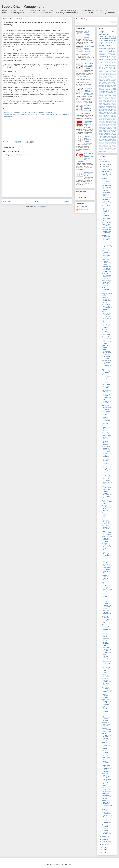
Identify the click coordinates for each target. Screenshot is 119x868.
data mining (108, 118)
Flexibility (105, 76)
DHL (104, 72)
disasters (101, 61)
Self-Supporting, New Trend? (106, 408)
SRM (105, 102)
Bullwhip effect (112, 50)
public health (111, 136)
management (107, 132)
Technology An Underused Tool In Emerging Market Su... (106, 208)
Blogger (69, 864)
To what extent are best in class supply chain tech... (106, 449)
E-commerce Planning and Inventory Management (106, 650)
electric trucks (107, 120)
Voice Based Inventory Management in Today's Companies (106, 754)
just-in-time (110, 129)
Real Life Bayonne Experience (106, 584)
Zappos (100, 112)
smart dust (106, 142)
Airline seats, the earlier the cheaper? (107, 719)
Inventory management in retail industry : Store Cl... (107, 596)
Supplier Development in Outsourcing (107, 533)
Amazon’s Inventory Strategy (105, 656)
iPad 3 (111, 127)
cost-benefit (113, 117)
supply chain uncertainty (105, 145)
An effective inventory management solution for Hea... (106, 682)
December (105, 162)
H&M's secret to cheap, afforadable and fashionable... (106, 564)
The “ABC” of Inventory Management (106, 612)
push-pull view (105, 138)
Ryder (111, 100)
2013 (102, 847)
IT (108, 81)
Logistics (102, 39)
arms (115, 112)
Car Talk (109, 69)
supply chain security (111, 144)
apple (107, 47)
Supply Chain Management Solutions (107, 105)
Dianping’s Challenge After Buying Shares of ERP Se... (107, 300)
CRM (103, 69)
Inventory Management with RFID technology (106, 636)
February (105, 842)
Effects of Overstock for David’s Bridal (106, 730)
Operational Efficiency (104, 56)
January (105, 844)
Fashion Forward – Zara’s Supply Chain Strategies (89, 65)
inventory (103, 37)
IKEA (115, 53)
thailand (106, 147)
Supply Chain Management (23, 7)
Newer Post (7, 202)
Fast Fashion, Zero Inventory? (106, 761)
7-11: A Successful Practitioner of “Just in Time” (106, 521)
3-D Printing (105, 66)
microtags (101, 133)
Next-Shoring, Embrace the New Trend (106, 527)
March (104, 839)
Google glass (113, 78)
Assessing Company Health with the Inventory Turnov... (107, 619)
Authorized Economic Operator (106, 67)
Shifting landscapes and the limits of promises (106, 352)
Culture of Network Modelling (105, 455)
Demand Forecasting (105, 42)
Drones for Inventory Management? (107, 832)
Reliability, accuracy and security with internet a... (106, 181)
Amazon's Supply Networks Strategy (89, 48)
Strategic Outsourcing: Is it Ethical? (107, 371)
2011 (100, 66)
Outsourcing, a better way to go (106, 571)
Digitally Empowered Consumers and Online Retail (106, 238)
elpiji (107, 121)
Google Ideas (106, 78)
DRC (110, 72)
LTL (112, 91)
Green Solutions (107, 79)
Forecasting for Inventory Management (106, 396)
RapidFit (101, 99)
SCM (100, 41)
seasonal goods (112, 139)
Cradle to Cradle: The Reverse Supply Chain (107, 775)
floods (107, 123)
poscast (114, 135)
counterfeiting (102, 118)
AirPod (110, 66)
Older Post (67, 202)
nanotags (107, 133)
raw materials (113, 138)
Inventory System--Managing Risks (105, 643)
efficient (100, 120)
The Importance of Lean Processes (106, 437)
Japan (112, 87)
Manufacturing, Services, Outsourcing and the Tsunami (106, 420)
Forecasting (106, 52)
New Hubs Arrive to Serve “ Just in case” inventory (107, 188)
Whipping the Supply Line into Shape (106, 724)
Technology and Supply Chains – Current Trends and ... (107, 225)
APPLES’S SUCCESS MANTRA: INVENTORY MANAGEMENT (107, 813)
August (104, 837)
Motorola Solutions (111, 94)
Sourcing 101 (106, 405)
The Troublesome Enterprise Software (107, 289)
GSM (115, 76)
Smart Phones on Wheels (107, 294)
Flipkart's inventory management (88, 33)
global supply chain (107, 124)
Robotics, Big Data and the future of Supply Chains (107, 253)
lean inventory (111, 130)
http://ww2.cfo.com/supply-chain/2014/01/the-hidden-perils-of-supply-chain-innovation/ (29, 113)
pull (115, 136)
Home (37, 202)
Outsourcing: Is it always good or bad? (107, 482)
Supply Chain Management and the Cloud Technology (106, 174)
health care (102, 44)
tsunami (110, 148)
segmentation (108, 141)
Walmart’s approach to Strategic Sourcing (106, 428)
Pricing (107, 96)
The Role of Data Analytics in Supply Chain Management (107, 269)
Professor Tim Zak (83, 210)
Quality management (109, 97)
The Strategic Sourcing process (106, 443)
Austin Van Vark (82, 206)
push (100, 138)
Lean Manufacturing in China (107, 401)
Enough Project (106, 75)
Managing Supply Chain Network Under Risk (107, 476)
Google (100, 78)
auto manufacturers (112, 114)
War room (113, 111)
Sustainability (112, 45)
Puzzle (110, 96)
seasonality (101, 141)
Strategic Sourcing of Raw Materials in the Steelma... (107, 547)
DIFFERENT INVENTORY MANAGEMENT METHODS (107, 689)
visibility (114, 64)
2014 (102, 160)
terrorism (101, 147)
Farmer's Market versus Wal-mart (106, 669)
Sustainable (101, 108)
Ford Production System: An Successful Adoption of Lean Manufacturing (89, 92)
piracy (110, 135)
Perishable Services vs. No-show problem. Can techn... (106, 261)
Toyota (112, 108)
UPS (115, 108)
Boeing (114, 67)
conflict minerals (103, 117)
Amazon (114, 66)
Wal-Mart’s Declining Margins (105, 696)
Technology (112, 37)
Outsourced (105, 382)
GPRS (112, 76)
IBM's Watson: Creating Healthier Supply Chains (107, 332)
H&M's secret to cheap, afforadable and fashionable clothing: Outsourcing (84, 158)
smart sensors (108, 64)
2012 (102, 850)
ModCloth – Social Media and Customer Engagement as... (107, 217)
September (105, 169)
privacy (100, 136)
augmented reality (103, 114)
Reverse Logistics (111, 58)
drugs (107, 61)
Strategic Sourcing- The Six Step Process (107, 508)
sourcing (111, 142)
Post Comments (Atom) (41, 206)
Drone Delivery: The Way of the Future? (107, 502)
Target (106, 108)
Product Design (111, 39)
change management (104, 115)
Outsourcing (101, 96)
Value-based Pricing (104, 111)
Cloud (100, 52)
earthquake (114, 118)
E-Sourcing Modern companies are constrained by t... (107, 495)
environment (111, 121)
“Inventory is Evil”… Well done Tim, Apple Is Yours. (107, 577)
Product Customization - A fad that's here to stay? (107, 314)
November (105, 164)
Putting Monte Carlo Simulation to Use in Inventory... (106, 768)
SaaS (100, 59)
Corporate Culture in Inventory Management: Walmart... (106, 628)
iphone (104, 129)
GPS (111, 52)
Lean (106, 45)
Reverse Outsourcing (110, 99)
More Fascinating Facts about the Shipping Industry (107, 539)
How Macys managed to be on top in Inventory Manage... (107, 737)
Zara (105, 112)
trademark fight (103, 148)
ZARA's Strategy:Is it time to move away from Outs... (106, 555)
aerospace (110, 112)
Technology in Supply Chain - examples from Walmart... (107, 307)
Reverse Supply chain (104, 100)
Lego (115, 93)
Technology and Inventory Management (106, 826)
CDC (100, 69)
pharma (106, 135)
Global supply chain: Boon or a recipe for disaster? (107, 377)
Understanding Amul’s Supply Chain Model (88, 123)
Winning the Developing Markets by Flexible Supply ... (107, 804)
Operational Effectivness (107, 55)
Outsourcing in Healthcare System (106, 413)
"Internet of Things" (105, 346)
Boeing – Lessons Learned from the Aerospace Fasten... (107, 745)
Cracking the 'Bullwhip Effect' (105, 514)
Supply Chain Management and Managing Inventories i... (107, 702)
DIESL (107, 72)
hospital (107, 127)
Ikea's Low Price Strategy (83, 79)
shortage (101, 142)
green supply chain (111, 126)
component (114, 115)
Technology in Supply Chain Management (106, 201)
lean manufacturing (109, 41)
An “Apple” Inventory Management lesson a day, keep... (106, 605)
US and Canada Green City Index (107, 109)
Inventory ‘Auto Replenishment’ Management (107, 589)
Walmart (114, 59)
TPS (110, 59)
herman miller (102, 127)
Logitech (101, 94)
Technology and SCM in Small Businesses (106, 231)
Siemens (109, 102)
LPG (109, 91)
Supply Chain (105, 59)
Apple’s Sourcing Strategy (107, 391)
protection (105, 136)
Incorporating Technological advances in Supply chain (106, 276)
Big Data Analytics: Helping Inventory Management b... (106, 711)
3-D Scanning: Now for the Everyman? (106, 326)
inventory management (105, 48)
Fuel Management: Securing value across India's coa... (107, 469)
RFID (115, 42)
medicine (114, 132)
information (113, 47)
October (105, 167)
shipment (114, 141)
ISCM (105, 81)
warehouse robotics (103, 151)
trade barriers (113, 147)
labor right (105, 130)
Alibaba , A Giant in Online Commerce (107, 320)
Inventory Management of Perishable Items (106, 663)
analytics (101, 47)
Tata (109, 108)
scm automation (103, 139)
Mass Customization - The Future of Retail (107, 246)
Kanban (114, 88)
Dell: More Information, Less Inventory (107, 789)
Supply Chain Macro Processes (107, 103)
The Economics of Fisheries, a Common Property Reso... (107, 782)
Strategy (114, 102)
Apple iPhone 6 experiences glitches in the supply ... (106, 796)
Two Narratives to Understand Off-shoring (107, 386)
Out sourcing (105, 433)
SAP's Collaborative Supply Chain (106, 488)
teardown (114, 145)
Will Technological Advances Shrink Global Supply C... (107, 283)
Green (100, 79)
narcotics (114, 133)
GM (109, 76)
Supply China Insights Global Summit (107, 106)
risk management (109, 63)
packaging (101, 135)
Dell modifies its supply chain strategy (88, 174)
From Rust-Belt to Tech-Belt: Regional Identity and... (107, 462)
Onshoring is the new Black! (106, 358)
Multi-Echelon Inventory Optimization (88, 107)
